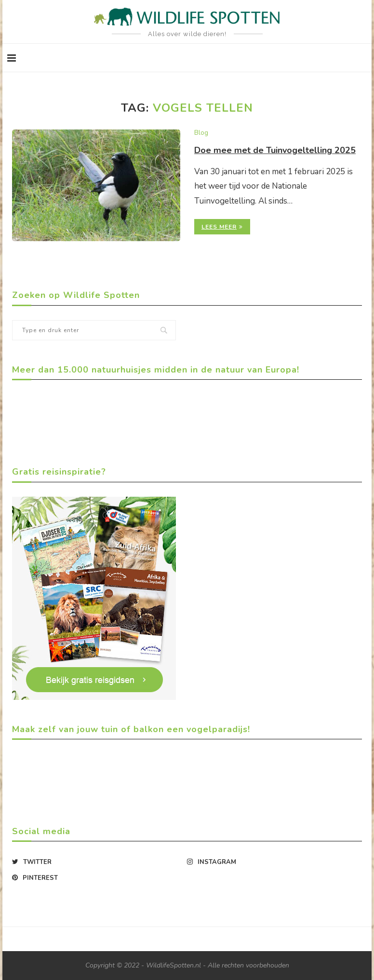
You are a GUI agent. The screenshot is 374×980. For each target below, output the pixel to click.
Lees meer (222, 227)
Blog (201, 133)
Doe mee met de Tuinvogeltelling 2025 (275, 150)
